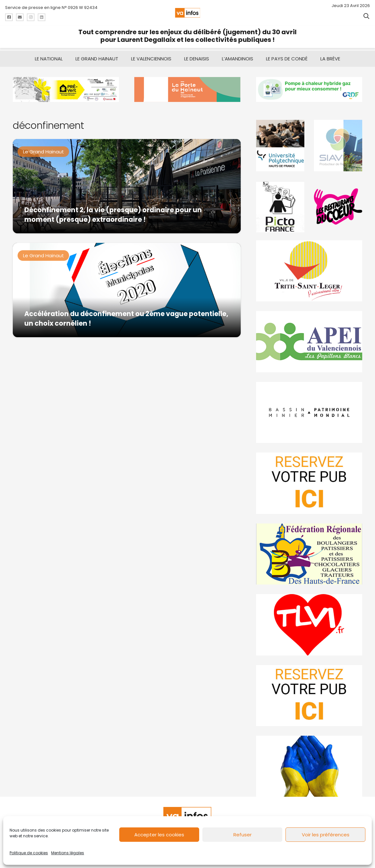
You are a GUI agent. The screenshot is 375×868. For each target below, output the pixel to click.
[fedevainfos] (309, 551)
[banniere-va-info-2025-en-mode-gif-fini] (309, 87)
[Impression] (309, 339)
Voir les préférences (326, 835)
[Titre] (9, 17)
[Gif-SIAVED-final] (338, 143)
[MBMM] (66, 87)
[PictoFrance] (280, 204)
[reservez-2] (309, 480)
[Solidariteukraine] (309, 763)
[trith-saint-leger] (309, 268)
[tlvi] (309, 622)
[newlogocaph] (187, 87)
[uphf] (280, 143)
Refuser (242, 835)
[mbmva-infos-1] (309, 409)
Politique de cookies (29, 853)
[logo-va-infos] (187, 13)
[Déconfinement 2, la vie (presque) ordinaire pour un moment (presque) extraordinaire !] (127, 183)
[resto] (338, 204)
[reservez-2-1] (309, 692)
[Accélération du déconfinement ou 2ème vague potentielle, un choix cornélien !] (127, 287)
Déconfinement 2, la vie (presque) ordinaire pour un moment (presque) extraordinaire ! (113, 212)
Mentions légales (68, 853)
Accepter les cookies (159, 835)
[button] (366, 16)
